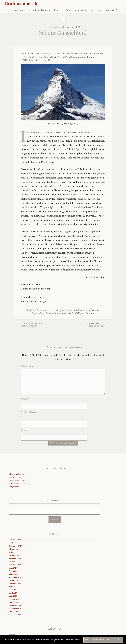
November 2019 (15, 559)
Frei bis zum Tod (42, 324)
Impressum (81, 10)
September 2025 (15, 522)
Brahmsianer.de (22, 3)
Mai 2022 (12, 534)
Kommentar (28, 366)
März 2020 (13, 550)
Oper (69, 10)
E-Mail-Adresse (29, 408)
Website (25, 418)
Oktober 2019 (14, 562)
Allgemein (13, 617)
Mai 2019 (12, 572)
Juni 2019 (12, 569)
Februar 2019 (14, 581)
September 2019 (15, 566)
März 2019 (13, 578)
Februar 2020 (14, 553)
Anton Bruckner (92, 310)
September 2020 (15, 547)
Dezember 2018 (15, 588)
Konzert (59, 10)
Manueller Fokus (84, 324)
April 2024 (13, 525)
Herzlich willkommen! (39, 10)
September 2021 (15, 541)
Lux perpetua (14, 469)
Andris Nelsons (76, 310)
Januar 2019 (13, 584)
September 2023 (15, 528)
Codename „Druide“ (16, 459)
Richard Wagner (77, 313)
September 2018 (15, 597)
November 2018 (15, 591)
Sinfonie (90, 313)
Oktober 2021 (14, 537)
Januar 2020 (14, 556)
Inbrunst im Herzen (16, 456)
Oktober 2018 (14, 594)
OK (87, 640)
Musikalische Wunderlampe (20, 466)
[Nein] (123, 640)
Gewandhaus (38, 313)
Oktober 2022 (14, 531)
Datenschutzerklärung (102, 10)
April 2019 (13, 575)
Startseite (19, 10)
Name (25, 399)
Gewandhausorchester (57, 313)
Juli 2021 (12, 544)
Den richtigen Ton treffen (19, 462)
